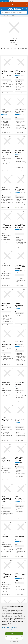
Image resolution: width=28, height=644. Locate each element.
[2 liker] (11, 212)
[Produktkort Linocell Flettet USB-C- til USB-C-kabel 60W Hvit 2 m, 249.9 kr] (7, 565)
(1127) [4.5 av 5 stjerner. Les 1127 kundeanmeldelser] (10, 231)
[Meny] (2, 9)
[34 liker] (25, 290)
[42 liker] (11, 251)
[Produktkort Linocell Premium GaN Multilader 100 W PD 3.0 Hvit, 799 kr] (21, 334)
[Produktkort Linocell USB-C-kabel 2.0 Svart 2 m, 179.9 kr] (7, 180)
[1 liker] (11, 523)
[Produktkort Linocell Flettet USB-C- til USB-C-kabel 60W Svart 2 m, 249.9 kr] (21, 256)
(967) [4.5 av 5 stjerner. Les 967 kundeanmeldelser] (23, 542)
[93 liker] (11, 405)
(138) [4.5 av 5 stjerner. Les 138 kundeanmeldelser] (23, 347)
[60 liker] (11, 97)
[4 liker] (25, 58)
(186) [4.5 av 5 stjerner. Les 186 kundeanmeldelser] (23, 154)
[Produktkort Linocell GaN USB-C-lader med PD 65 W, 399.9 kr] (21, 141)
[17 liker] (25, 212)
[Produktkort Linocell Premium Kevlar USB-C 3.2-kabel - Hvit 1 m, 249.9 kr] (21, 449)
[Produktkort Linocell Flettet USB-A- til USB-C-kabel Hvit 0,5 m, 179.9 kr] (21, 527)
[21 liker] (25, 329)
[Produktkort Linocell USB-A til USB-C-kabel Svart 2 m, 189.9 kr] (7, 373)
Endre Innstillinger (14, 641)
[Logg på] (23, 9)
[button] (17, 42)
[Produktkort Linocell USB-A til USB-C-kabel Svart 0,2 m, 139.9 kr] (7, 141)
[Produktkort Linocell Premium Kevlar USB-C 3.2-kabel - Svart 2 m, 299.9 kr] (21, 410)
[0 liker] (11, 329)
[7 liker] (25, 251)
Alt (1, 48)
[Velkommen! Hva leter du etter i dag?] (15, 12)
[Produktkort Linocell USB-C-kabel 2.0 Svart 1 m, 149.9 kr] (7, 527)
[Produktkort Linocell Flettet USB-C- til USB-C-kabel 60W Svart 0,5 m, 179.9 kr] (7, 216)
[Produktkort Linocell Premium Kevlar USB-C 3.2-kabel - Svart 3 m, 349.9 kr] (21, 102)
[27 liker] (11, 290)
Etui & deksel (14, 48)
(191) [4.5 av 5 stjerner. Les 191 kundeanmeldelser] (23, 462)
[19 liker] (25, 175)
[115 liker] (11, 137)
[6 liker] (25, 523)
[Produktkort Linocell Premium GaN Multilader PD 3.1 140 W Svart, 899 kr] (7, 410)
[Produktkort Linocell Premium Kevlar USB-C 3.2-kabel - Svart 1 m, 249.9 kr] (7, 294)
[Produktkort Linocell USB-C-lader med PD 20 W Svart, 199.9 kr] (21, 62)
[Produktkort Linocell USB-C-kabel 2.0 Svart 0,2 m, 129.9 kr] (21, 180)
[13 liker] (11, 58)
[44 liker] (11, 369)
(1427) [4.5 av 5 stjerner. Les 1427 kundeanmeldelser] (10, 75)
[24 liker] (25, 137)
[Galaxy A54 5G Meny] (14, 16)
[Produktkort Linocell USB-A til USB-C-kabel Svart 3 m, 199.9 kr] (21, 489)
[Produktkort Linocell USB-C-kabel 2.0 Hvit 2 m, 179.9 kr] (7, 62)
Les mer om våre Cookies (8, 627)
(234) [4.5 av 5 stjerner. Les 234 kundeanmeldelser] (23, 229)
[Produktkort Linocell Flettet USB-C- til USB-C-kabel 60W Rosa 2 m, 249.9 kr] (7, 489)
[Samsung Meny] (6, 16)
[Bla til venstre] (2, 51)
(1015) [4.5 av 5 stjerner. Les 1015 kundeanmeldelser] (24, 309)
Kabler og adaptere (23, 48)
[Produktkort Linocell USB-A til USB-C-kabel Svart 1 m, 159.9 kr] (7, 256)
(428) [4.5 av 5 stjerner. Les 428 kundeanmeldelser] (23, 115)
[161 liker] (11, 445)
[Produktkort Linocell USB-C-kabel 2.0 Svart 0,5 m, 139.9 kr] (21, 373)
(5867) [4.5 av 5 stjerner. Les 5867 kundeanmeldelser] (24, 75)
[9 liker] (25, 405)
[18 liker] (25, 97)
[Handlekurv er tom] (26, 9)
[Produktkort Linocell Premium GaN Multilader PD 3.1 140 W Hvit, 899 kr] (21, 216)
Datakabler (6, 48)
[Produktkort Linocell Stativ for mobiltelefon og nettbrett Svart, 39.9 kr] (7, 449)
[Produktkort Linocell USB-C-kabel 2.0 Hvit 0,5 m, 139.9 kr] (21, 565)
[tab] (5, 1)
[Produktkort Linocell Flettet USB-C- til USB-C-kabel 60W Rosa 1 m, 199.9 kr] (7, 334)
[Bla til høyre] (26, 51)
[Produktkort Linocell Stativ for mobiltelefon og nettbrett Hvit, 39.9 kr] (21, 294)
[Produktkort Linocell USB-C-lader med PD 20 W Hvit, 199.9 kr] (7, 102)
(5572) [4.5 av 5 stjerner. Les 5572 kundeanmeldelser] (10, 154)
